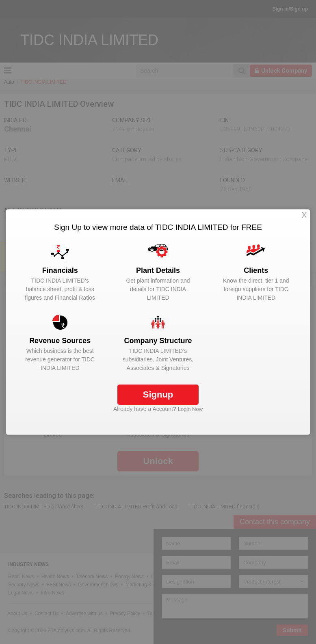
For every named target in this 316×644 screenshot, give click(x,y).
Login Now (190, 409)
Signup (158, 394)
